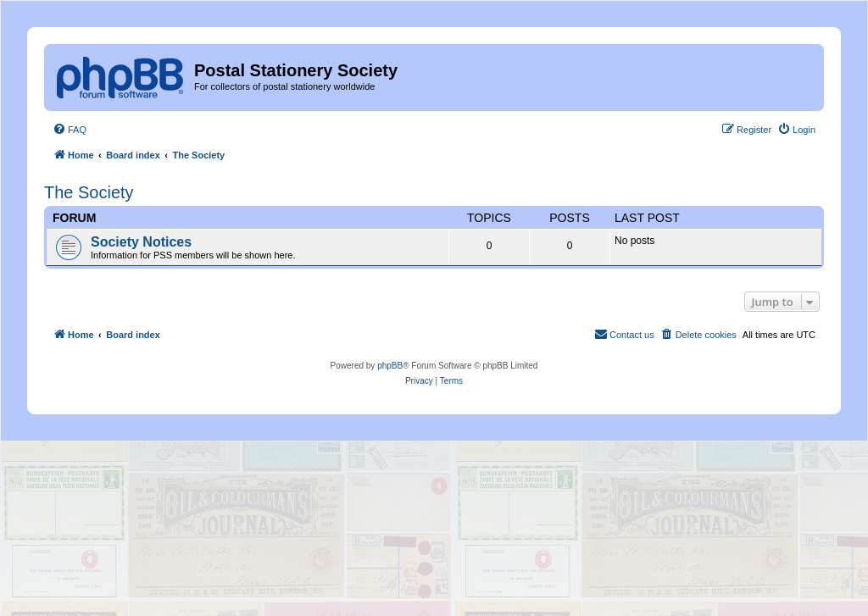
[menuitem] (70, 130)
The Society (89, 192)
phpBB (390, 366)
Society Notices (141, 242)
